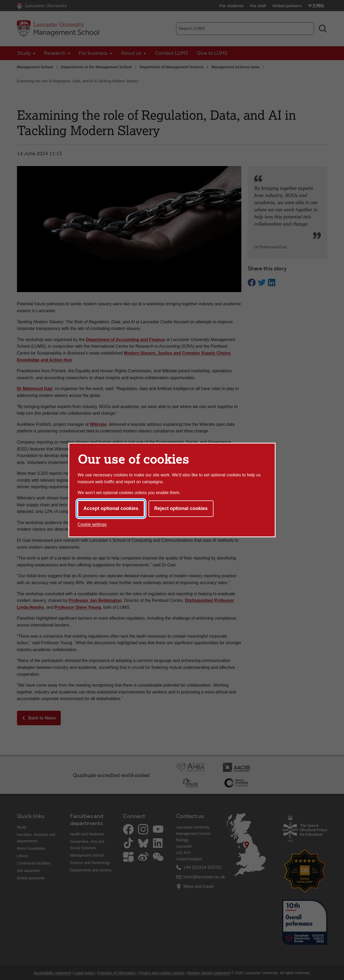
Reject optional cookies (181, 508)
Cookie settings (92, 524)
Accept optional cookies (111, 508)
